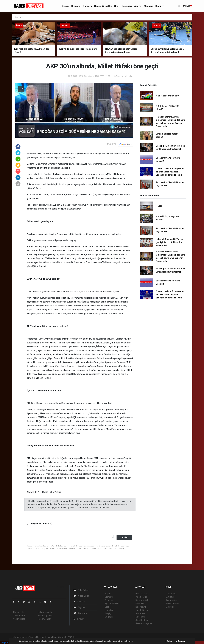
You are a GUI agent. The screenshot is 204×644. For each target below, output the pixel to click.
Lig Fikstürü (141, 607)
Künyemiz (80, 613)
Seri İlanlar (140, 617)
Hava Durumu (142, 594)
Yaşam (65, 6)
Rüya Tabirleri (173, 604)
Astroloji (170, 607)
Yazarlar (80, 602)
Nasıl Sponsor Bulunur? (167, 96)
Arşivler (79, 607)
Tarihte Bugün (142, 610)
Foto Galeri (81, 590)
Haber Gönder (44, 619)
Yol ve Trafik (141, 597)
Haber (159, 206)
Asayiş (138, 6)
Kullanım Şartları (46, 612)
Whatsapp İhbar (45, 616)
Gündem (87, 6)
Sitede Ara (171, 594)
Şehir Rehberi (142, 620)
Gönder (124, 537)
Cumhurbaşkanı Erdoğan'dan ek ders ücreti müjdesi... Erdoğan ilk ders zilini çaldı (170, 172)
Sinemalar (140, 613)
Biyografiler (172, 600)
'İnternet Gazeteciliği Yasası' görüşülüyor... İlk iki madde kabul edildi (170, 242)
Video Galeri (82, 596)
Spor (117, 6)
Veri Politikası (19, 619)
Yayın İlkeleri (19, 616)
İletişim (79, 619)
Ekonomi (76, 6)
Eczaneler (140, 604)
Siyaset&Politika (103, 6)
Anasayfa (19, 17)
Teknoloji (127, 6)
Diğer (159, 6)
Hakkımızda (19, 612)
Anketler (170, 597)
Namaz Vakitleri (143, 600)
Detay (168, 641)
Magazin (148, 6)
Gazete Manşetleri (144, 623)
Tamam (180, 641)
